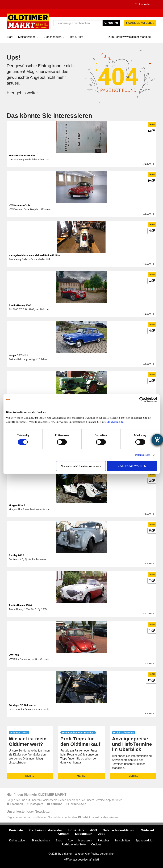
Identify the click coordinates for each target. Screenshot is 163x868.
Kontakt (63, 834)
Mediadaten (84, 834)
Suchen (111, 23)
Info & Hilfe (78, 37)
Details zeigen (143, 455)
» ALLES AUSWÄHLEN (132, 466)
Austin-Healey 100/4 (20, 605)
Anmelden (143, 4)
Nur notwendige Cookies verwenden (81, 466)
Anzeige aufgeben (140, 23)
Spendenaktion (145, 840)
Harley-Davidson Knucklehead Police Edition (35, 255)
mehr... (30, 776)
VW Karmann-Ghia (19, 205)
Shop (59, 840)
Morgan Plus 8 (17, 505)
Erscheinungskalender (45, 830)
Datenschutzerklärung (119, 830)
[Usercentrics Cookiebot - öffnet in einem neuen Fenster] (142, 399)
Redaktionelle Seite (74, 844)
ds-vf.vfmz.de (115, 422)
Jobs (102, 834)
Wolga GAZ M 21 (18, 355)
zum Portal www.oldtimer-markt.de (130, 37)
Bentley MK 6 (16, 555)
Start (10, 37)
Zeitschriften (122, 840)
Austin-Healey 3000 (20, 305)
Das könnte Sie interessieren (49, 116)
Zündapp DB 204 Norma (22, 705)
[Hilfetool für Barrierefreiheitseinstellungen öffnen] (157, 440)
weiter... (34, 93)
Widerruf (148, 830)
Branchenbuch (54, 37)
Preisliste (16, 830)
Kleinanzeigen (28, 37)
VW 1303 (14, 655)
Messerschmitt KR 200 (22, 156)
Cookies (96, 844)
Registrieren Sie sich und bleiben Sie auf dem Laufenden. (62, 817)
